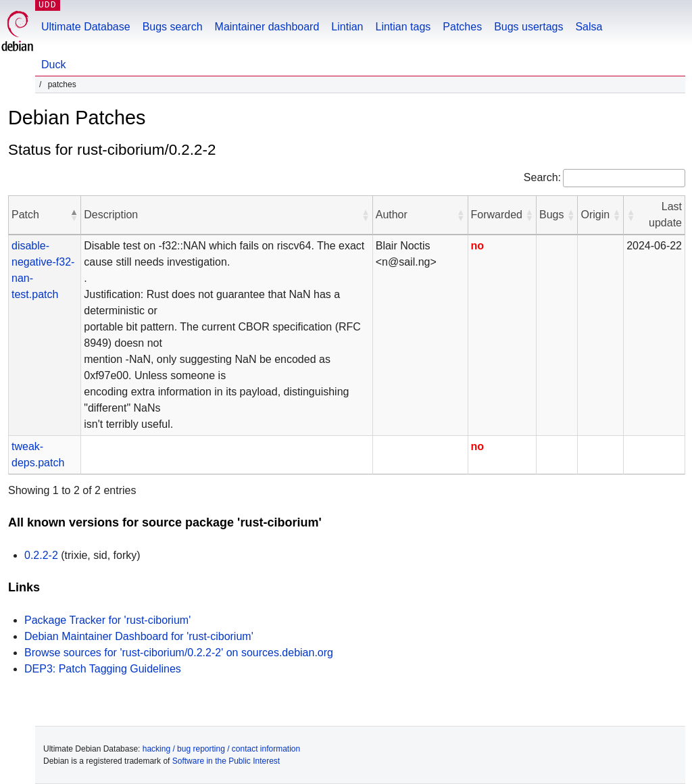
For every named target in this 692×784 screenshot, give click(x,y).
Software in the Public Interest (226, 761)
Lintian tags (403, 27)
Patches (462, 27)
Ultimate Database (86, 27)
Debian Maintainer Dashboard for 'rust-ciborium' (139, 636)
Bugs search (173, 27)
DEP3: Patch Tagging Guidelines (103, 669)
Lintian (347, 27)
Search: (542, 177)
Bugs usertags (528, 27)
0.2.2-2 (41, 555)
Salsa (589, 27)
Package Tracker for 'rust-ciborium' (107, 620)
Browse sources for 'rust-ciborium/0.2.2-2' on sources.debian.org (179, 653)
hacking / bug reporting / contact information (221, 749)
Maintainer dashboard (267, 27)
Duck (53, 65)
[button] (74, 215)
